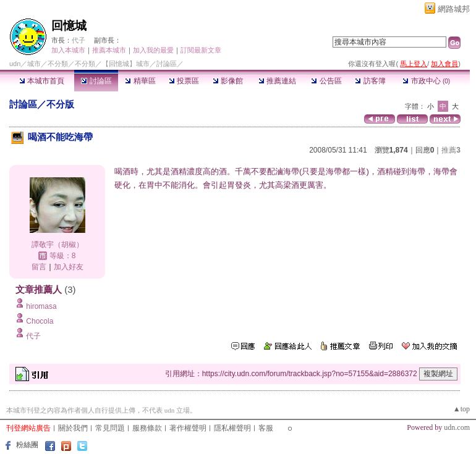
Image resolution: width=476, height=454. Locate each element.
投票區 (184, 81)
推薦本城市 (109, 50)
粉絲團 (27, 445)
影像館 (228, 81)
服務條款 (147, 428)
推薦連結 (277, 81)
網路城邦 (454, 9)
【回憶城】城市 (126, 64)
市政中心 (426, 81)
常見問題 (110, 428)
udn (15, 64)
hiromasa (41, 306)
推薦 (451, 150)
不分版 (60, 104)
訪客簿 (370, 81)
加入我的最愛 (153, 50)
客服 (266, 428)
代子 (79, 40)
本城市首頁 (42, 81)
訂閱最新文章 (201, 50)
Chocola (40, 321)
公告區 (326, 81)
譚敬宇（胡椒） (57, 245)
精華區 (140, 81)
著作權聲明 (188, 428)
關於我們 (73, 428)
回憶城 (69, 26)
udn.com (457, 427)
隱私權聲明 (232, 428)
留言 (39, 267)
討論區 (96, 81)
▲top (461, 409)
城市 (34, 64)
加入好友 (69, 267)
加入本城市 (68, 50)
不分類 (58, 64)
